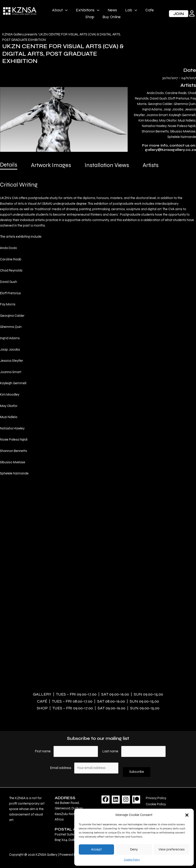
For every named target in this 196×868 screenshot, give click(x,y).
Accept (96, 849)
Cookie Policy (132, 860)
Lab (131, 10)
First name (43, 751)
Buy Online (112, 17)
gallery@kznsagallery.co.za (170, 150)
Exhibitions (88, 10)
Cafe (150, 10)
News (112, 10)
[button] (187, 815)
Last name (110, 751)
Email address (61, 768)
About (60, 10)
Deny (134, 849)
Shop (90, 17)
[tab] (9, 166)
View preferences (172, 849)
